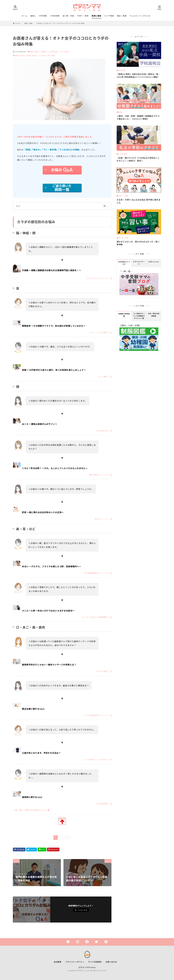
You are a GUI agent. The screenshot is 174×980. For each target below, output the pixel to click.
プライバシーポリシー (75, 962)
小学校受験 (55, 16)
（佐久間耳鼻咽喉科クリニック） (96, 573)
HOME (18, 23)
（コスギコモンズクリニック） (97, 278)
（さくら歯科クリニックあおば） (96, 760)
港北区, (29, 56)
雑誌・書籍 (122, 16)
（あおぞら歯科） (102, 671)
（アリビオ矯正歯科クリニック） (96, 715)
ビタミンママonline (87, 967)
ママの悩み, (43, 56)
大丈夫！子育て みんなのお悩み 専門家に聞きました (139, 201)
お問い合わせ (111, 962)
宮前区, (35, 56)
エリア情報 (109, 16)
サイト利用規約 (95, 962)
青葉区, (18, 56)
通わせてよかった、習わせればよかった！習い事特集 (138, 243)
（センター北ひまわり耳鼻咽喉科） (95, 617)
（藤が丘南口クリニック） (99, 475)
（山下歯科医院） (102, 804)
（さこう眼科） (103, 377)
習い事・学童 (68, 16)
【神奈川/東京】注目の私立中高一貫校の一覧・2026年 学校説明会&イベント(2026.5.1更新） (138, 76)
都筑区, (23, 56)
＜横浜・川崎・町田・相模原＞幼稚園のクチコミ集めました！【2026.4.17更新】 (138, 117)
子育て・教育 (83, 16)
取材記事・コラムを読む (60, 52)
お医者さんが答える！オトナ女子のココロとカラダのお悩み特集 (60, 23)
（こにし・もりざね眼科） (99, 333)
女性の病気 (51, 56)
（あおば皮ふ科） (102, 431)
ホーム (24, 16)
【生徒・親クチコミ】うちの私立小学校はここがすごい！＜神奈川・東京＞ (138, 159)
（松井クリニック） (101, 519)
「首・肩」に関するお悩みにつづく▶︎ (31, 810)
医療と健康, (34, 52)
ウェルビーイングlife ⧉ (140, 16)
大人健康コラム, (45, 52)
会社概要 (58, 962)
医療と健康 (96, 16)
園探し (33, 16)
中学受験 (43, 16)
